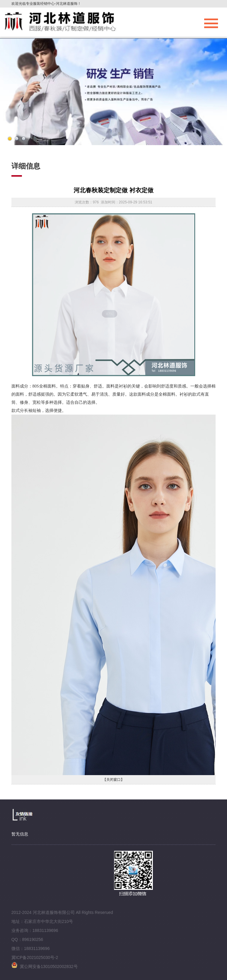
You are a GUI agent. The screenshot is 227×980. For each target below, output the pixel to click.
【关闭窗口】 (114, 780)
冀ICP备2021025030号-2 (35, 957)
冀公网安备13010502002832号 (45, 966)
